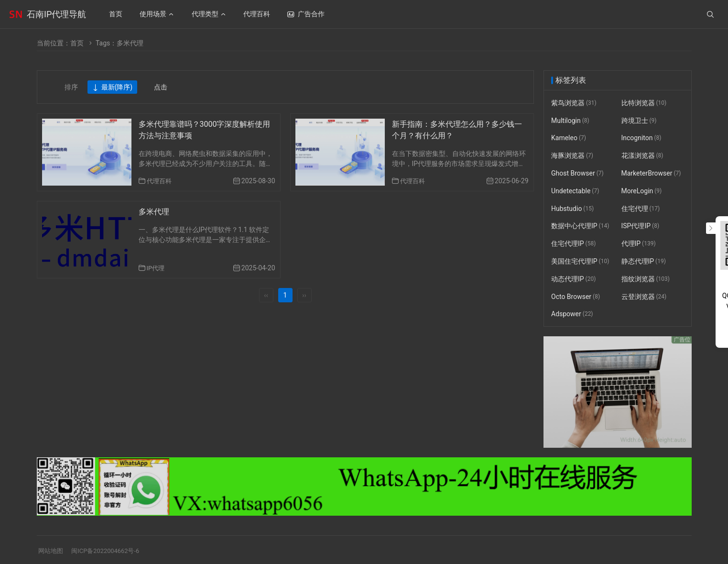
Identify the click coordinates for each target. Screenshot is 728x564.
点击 (161, 87)
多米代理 (154, 212)
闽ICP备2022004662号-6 (110, 551)
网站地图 (52, 551)
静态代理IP (643, 261)
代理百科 (160, 181)
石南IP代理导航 (56, 14)
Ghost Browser (577, 173)
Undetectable (575, 191)
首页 (77, 43)
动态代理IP (573, 279)
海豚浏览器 (572, 155)
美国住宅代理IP (580, 261)
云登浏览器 (644, 297)
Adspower (572, 314)
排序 (71, 87)
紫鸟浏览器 (574, 103)
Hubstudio (572, 209)
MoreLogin (641, 191)
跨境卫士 (639, 121)
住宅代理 (640, 209)
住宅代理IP (573, 243)
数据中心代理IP (580, 226)
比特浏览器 (644, 103)
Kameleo (569, 138)
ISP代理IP (640, 226)
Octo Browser (576, 297)
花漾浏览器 (642, 155)
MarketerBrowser (651, 173)
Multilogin (570, 121)
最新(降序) (113, 88)
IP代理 (157, 268)
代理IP (638, 243)
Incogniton (641, 138)
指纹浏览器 (645, 279)
